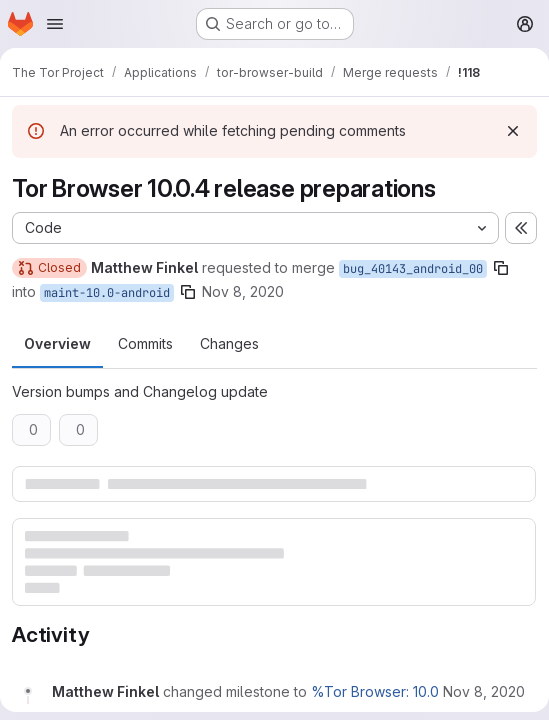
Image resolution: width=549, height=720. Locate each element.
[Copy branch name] (501, 268)
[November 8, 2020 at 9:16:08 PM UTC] (484, 691)
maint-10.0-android (107, 293)
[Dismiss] (513, 131)
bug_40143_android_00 (413, 269)
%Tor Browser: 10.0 (375, 691)
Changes (229, 343)
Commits (145, 343)
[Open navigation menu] (55, 24)
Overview (57, 343)
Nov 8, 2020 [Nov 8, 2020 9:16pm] (243, 291)
